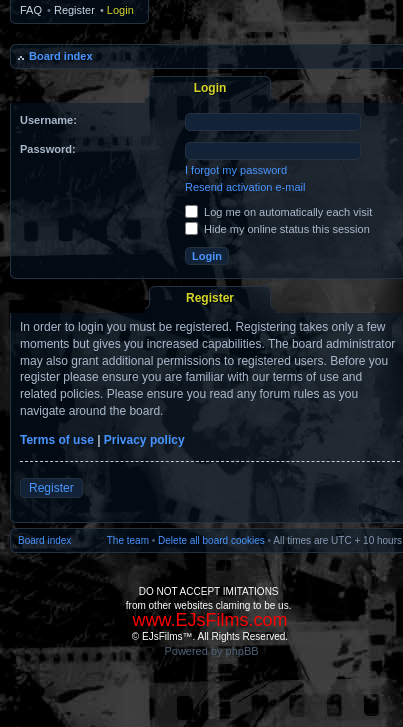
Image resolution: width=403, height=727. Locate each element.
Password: (48, 149)
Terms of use (57, 440)
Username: (48, 120)
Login (120, 10)
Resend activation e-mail (245, 187)
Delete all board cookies (211, 540)
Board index (61, 56)
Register (74, 10)
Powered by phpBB (211, 651)
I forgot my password (236, 170)
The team (128, 540)
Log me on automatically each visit (278, 212)
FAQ (31, 10)
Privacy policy (144, 440)
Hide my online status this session (277, 229)
